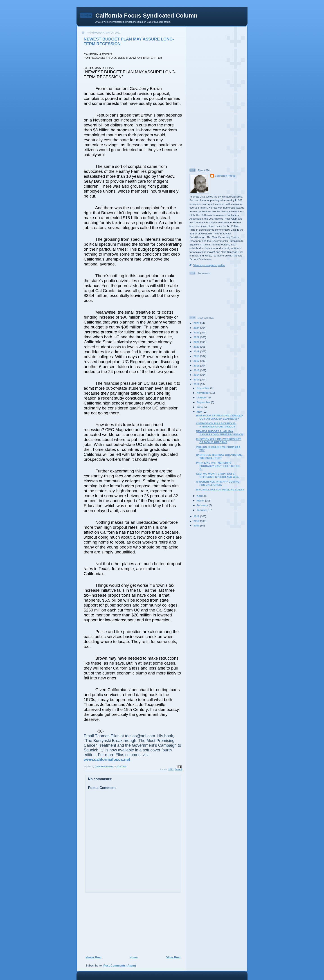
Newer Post (93, 957)
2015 (197, 370)
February (203, 505)
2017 (197, 361)
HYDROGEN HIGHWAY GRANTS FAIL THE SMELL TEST (219, 456)
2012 (171, 770)
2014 (197, 375)
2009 (197, 525)
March (201, 500)
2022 (197, 337)
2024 (197, 328)
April (200, 496)
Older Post (173, 957)
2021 (197, 342)
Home (133, 957)
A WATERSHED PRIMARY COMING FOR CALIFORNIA (218, 483)
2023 (197, 332)
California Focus (225, 176)
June (200, 407)
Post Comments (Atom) (120, 965)
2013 (197, 379)
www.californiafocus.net (107, 760)
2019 (197, 351)
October (202, 397)
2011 (197, 516)
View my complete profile (209, 265)
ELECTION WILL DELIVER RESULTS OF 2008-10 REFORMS (219, 441)
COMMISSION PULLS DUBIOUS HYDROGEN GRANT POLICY (216, 425)
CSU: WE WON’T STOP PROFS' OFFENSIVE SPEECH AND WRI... (218, 475)
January (202, 510)
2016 (197, 365)
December (203, 388)
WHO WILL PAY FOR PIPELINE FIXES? (220, 489)
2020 (197, 347)
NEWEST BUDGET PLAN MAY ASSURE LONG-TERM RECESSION (220, 433)
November (203, 393)
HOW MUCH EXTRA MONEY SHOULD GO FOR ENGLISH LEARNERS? (219, 417)
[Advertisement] (113, 924)
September (204, 402)
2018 (197, 356)
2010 (197, 521)
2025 (197, 323)
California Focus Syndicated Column (146, 16)
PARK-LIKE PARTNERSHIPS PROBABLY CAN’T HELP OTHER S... (218, 466)
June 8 (179, 770)
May (200, 412)
